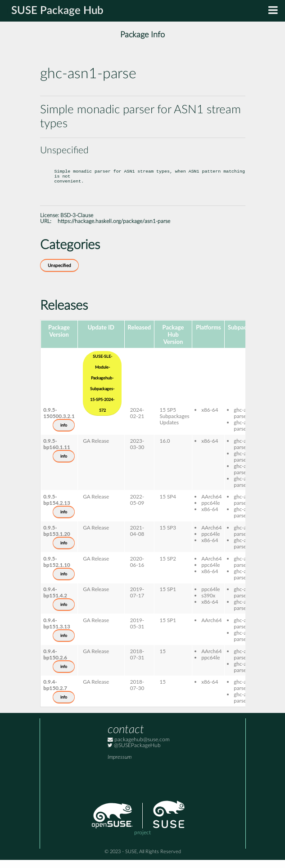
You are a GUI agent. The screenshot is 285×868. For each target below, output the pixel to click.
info (64, 433)
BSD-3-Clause (77, 224)
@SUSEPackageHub (134, 754)
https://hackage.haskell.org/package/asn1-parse (114, 229)
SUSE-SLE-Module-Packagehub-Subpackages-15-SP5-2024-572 (102, 392)
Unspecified (59, 274)
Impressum (120, 765)
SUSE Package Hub (57, 11)
